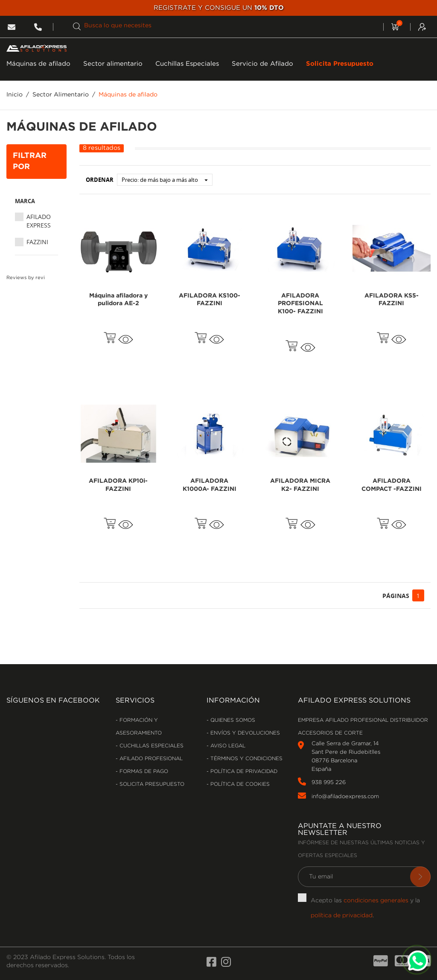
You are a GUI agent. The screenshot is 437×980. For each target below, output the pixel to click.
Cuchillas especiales (151, 746)
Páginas (396, 596)
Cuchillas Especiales (187, 64)
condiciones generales (376, 901)
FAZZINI (37, 242)
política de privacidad (342, 916)
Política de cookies (239, 784)
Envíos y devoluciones (244, 733)
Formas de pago (143, 771)
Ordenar (100, 180)
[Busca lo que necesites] (222, 26)
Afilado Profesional (150, 759)
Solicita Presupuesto (340, 64)
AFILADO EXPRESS (39, 221)
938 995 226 (329, 783)
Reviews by (26, 278)
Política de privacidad (243, 771)
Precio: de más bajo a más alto (167, 180)
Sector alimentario (113, 64)
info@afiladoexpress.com (345, 797)
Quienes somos (232, 720)
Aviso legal (227, 746)
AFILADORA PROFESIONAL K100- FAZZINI (300, 304)
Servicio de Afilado (262, 64)
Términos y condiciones (246, 759)
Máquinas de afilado (38, 64)
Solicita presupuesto (151, 784)
